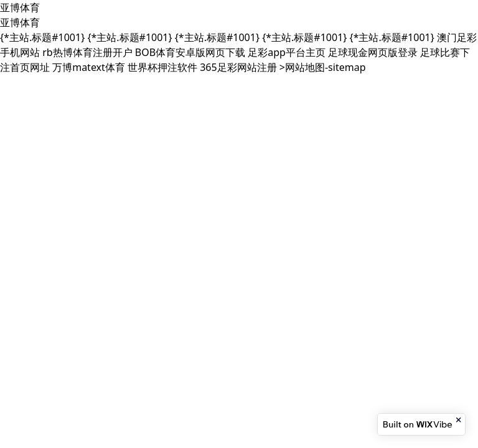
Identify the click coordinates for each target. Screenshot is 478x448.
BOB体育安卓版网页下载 (190, 52)
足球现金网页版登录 (373, 52)
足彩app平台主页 (287, 52)
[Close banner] (459, 420)
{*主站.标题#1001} (42, 37)
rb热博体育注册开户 (87, 52)
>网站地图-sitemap (323, 67)
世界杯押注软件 (162, 67)
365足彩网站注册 (238, 67)
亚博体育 (20, 7)
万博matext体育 (89, 67)
